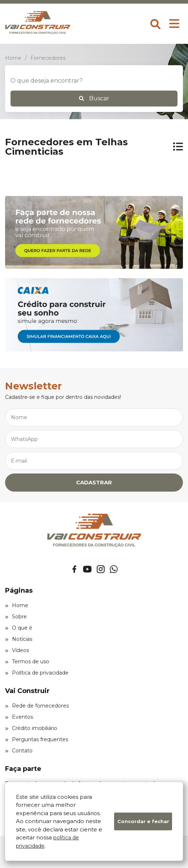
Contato (19, 751)
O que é (19, 628)
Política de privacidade (37, 673)
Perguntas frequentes (37, 739)
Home (17, 605)
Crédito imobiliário (31, 728)
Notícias (19, 639)
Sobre (16, 617)
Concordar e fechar (143, 821)
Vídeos (17, 650)
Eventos (19, 717)
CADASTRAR (94, 482)
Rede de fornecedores (37, 706)
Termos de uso (27, 662)
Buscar (94, 98)
